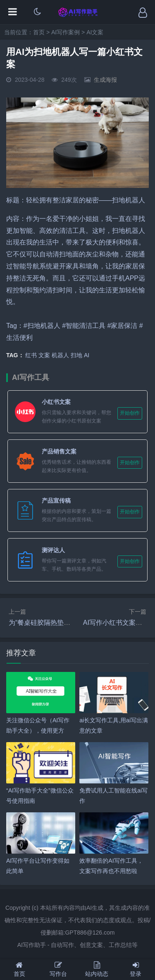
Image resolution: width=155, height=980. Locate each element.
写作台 (58, 969)
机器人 (60, 355)
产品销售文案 (59, 451)
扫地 (76, 355)
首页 (39, 32)
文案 (44, 355)
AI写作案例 (66, 32)
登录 (136, 969)
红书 (31, 355)
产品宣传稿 (56, 501)
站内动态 (97, 969)
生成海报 (105, 80)
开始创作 (130, 413)
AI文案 (95, 32)
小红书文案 (56, 402)
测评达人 (53, 550)
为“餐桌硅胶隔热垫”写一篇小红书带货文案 (70, 623)
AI (87, 355)
